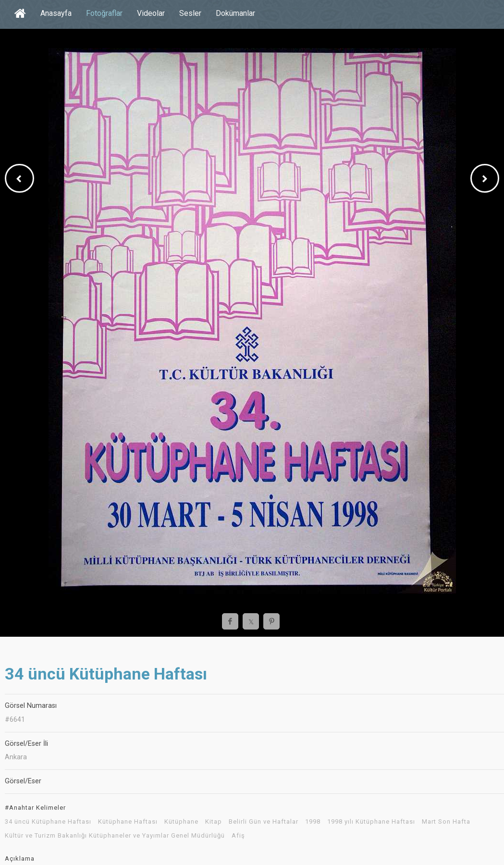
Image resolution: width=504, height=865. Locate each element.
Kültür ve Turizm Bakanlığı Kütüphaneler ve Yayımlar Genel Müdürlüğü (115, 836)
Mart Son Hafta (446, 822)
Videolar (151, 13)
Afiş (238, 836)
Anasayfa (56, 13)
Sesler (190, 13)
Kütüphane (181, 822)
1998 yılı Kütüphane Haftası (371, 822)
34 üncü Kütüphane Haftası (48, 822)
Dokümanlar (235, 13)
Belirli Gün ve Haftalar (264, 822)
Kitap (214, 822)
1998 (313, 822)
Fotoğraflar (104, 13)
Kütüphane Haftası (128, 822)
